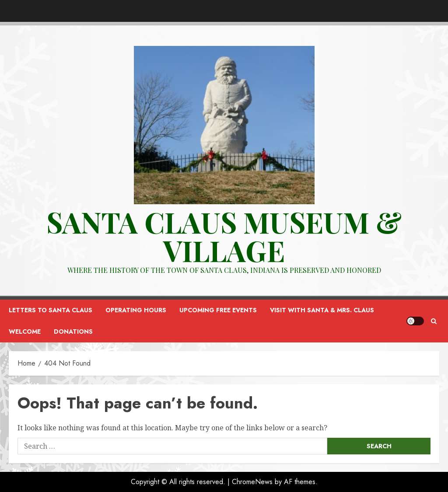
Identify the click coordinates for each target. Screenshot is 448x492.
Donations (73, 331)
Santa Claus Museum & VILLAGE (224, 236)
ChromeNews (252, 482)
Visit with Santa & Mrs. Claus (322, 310)
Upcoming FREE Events (218, 310)
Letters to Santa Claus (51, 310)
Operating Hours (136, 310)
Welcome (25, 331)
